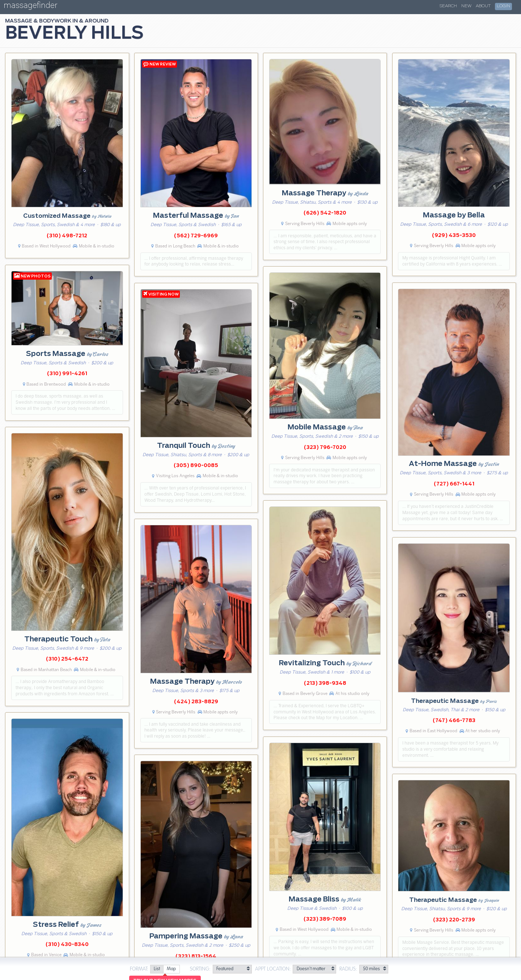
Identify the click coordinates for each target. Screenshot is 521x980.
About (483, 6)
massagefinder (30, 7)
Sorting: (200, 969)
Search (448, 6)
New (466, 6)
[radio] (157, 969)
